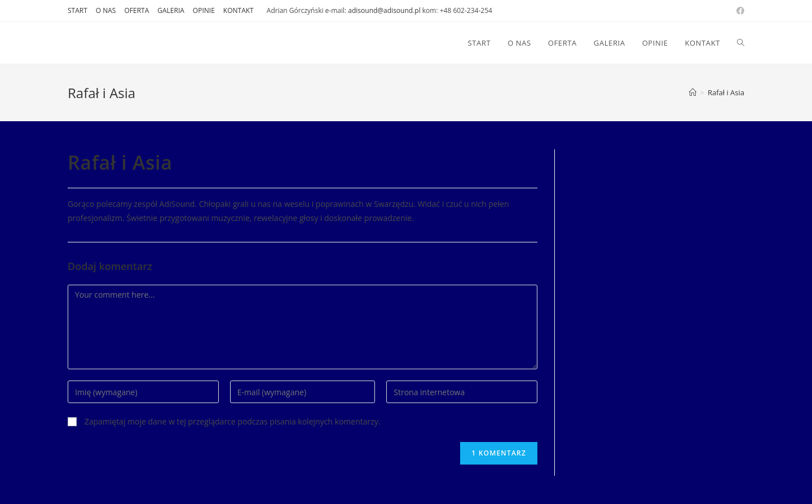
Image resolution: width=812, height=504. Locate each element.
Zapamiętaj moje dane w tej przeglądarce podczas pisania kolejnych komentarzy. (233, 421)
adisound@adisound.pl (384, 10)
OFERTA (136, 10)
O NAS (106, 10)
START (78, 10)
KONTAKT (239, 10)
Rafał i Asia (726, 92)
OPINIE (204, 10)
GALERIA (171, 10)
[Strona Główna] (693, 92)
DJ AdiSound (107, 43)
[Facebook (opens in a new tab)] (739, 11)
